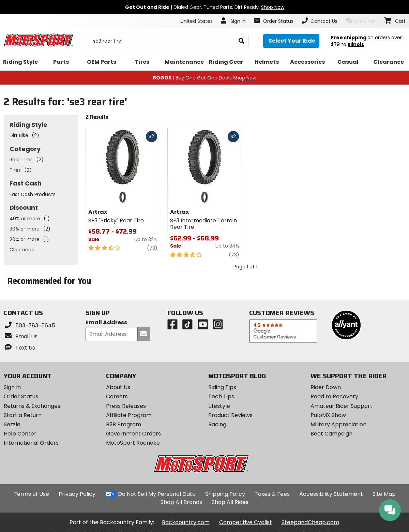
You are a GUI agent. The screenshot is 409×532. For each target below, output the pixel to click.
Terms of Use (31, 494)
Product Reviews (230, 415)
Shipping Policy (225, 494)
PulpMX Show (328, 415)
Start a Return (23, 415)
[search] (241, 41)
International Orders (31, 443)
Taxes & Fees (272, 494)
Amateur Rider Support (342, 406)
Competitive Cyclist (246, 522)
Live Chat (361, 21)
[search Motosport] (168, 41)
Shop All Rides (230, 502)
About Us (118, 387)
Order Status (21, 396)
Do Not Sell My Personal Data (157, 494)
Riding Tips (222, 387)
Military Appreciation (338, 424)
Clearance (22, 250)
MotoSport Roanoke (133, 443)
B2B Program (124, 424)
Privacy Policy (77, 494)
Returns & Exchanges (32, 406)
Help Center (20, 434)
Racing (217, 424)
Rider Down (326, 387)
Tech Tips (221, 396)
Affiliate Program (129, 415)
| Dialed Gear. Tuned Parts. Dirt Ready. (205, 7)
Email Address (106, 323)
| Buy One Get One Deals (204, 78)
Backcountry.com (186, 522)
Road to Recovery (334, 396)
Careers (117, 396)
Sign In (12, 387)
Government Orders (133, 434)
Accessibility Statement (331, 494)
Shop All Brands (181, 502)
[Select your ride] (291, 41)
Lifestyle (219, 406)
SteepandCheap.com (310, 522)
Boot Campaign (331, 434)
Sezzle (12, 424)
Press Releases (126, 406)
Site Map (384, 494)
